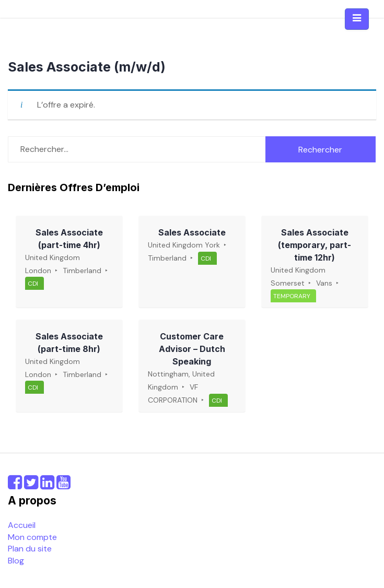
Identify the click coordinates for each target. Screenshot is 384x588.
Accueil (22, 525)
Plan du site (30, 549)
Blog (16, 561)
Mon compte (32, 537)
